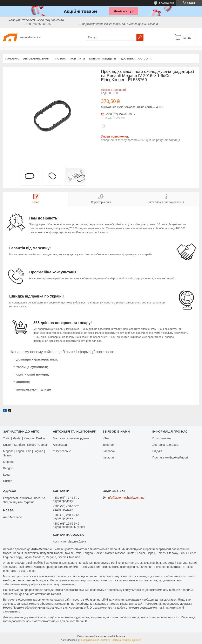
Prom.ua (120, 636)
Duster (7, 481)
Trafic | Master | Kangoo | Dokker (24, 438)
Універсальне (62, 451)
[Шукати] (140, 37)
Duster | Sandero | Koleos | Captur (25, 445)
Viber (106, 438)
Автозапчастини (36, 59)
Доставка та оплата (136, 59)
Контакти (78, 59)
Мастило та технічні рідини (71, 438)
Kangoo (8, 468)
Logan (7, 475)
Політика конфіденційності (170, 457)
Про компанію (162, 438)
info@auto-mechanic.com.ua (126, 498)
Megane (8, 462)
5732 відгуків (166, 3)
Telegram (109, 445)
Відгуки (157, 451)
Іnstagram (109, 457)
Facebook (109, 451)
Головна (12, 59)
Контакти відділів (103, 59)
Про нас (60, 59)
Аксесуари (60, 445)
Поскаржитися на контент (94, 640)
